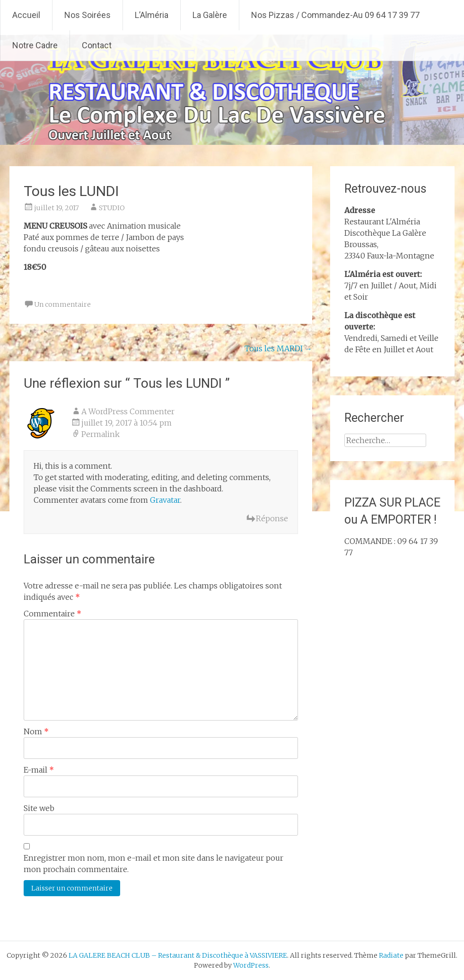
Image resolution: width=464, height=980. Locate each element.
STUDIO (112, 208)
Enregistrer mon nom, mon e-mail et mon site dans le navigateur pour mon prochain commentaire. (153, 864)
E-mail (39, 770)
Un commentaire (62, 304)
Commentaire (53, 614)
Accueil (26, 15)
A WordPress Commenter (128, 411)
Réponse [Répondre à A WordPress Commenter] (272, 518)
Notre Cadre (35, 45)
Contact (97, 45)
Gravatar (165, 500)
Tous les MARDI (278, 348)
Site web (39, 808)
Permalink (101, 434)
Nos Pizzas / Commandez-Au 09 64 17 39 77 (335, 15)
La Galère (210, 15)
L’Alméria (152, 15)
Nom (36, 731)
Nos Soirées (88, 15)
